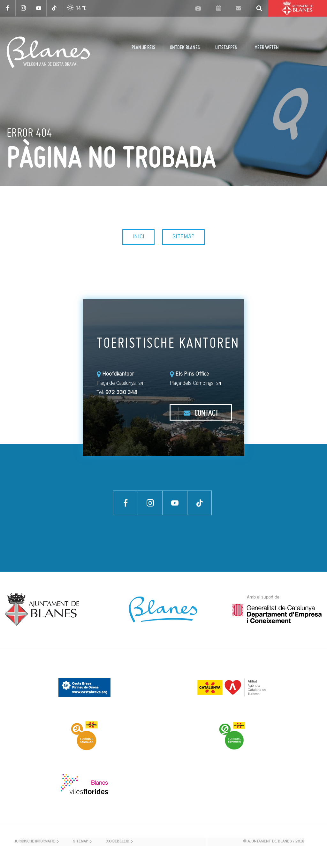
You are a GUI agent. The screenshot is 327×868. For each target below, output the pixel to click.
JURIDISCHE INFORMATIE (35, 842)
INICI (138, 237)
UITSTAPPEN (226, 47)
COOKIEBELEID (117, 842)
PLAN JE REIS (143, 47)
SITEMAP (183, 237)
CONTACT (201, 413)
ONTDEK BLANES (185, 47)
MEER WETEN (267, 47)
